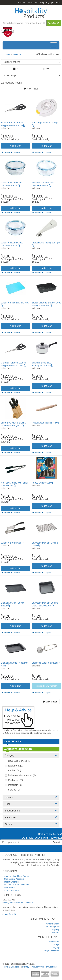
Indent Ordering (11, 882)
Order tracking (53, 924)
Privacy (26, 967)
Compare (45, 2)
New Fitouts (10, 888)
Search (54, 23)
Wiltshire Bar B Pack (13, 543)
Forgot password (52, 950)
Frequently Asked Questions (44, 967)
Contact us (55, 932)
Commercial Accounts (14, 879)
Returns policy (53, 927)
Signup (56, 947)
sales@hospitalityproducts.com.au (18, 903)
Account (56, 2)
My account (54, 942)
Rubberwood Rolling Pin (45, 423)
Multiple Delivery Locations (16, 885)
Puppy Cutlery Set (42, 483)
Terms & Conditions (12, 967)
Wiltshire (17, 55)
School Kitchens (12, 890)
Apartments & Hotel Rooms (17, 876)
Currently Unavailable (46, 686)
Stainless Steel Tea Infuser (46, 663)
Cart (22, 2)
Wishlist (32, 2)
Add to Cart (16, 146)
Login (57, 945)
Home (8, 55)
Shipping (55, 930)
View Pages (31, 89)
